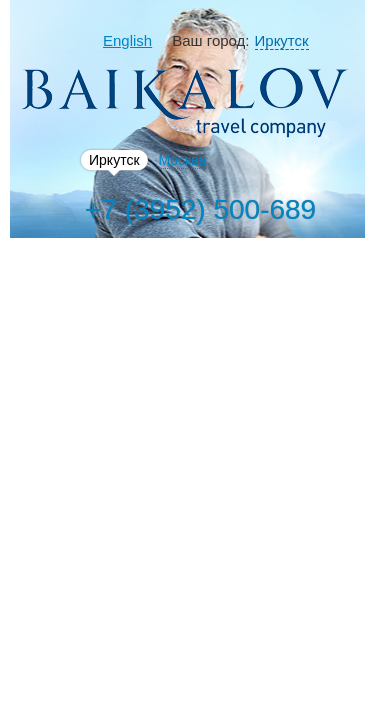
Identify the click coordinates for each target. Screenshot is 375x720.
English (127, 40)
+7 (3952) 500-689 (200, 209)
